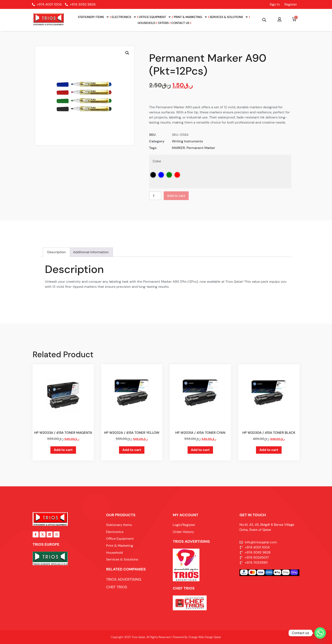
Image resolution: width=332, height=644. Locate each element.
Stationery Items (93, 17)
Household (147, 23)
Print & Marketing (190, 17)
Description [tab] (56, 252)
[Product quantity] (155, 196)
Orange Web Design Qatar (205, 637)
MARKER (178, 148)
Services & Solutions (229, 17)
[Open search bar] (264, 20)
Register (291, 4)
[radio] (153, 175)
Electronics (124, 17)
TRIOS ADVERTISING (191, 541)
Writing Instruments (187, 141)
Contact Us (180, 23)
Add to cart (176, 196)
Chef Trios (184, 588)
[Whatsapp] (320, 633)
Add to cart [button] (63, 450)
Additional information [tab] (91, 252)
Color (157, 161)
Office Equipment (155, 17)
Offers (163, 23)
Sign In (275, 4)
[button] (127, 53)
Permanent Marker (201, 148)
